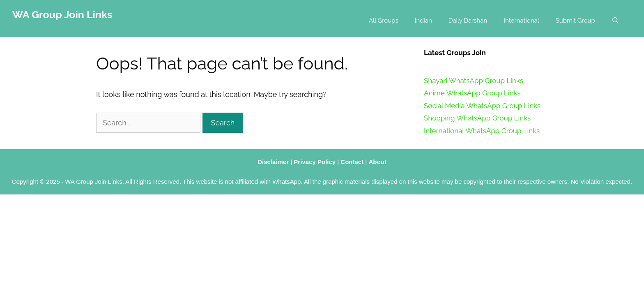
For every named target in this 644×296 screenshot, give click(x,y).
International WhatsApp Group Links (482, 131)
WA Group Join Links (62, 14)
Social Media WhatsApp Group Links (482, 106)
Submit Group (575, 21)
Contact (352, 162)
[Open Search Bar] (615, 21)
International (521, 21)
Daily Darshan (468, 21)
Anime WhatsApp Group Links (472, 93)
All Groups (384, 21)
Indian (423, 21)
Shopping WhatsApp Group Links (477, 118)
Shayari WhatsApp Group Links (474, 81)
